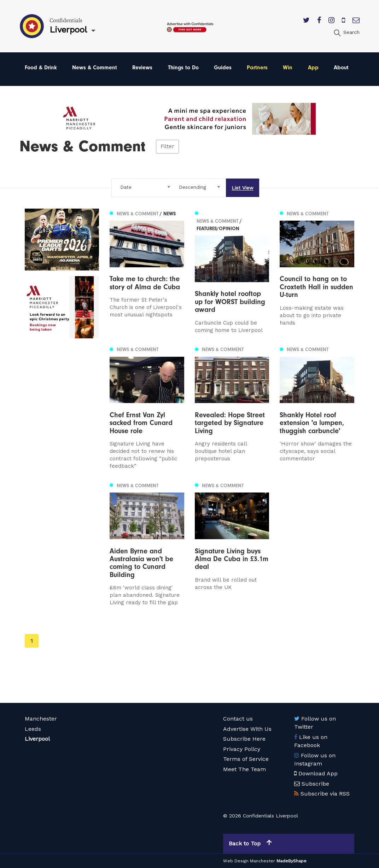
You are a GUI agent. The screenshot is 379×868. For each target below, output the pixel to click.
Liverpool (37, 739)
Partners (257, 68)
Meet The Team (244, 769)
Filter (167, 146)
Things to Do (183, 68)
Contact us (238, 719)
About (341, 68)
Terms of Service (246, 759)
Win (288, 68)
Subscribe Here (244, 739)
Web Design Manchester (249, 861)
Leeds (33, 729)
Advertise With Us (247, 729)
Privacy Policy (242, 749)
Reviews (142, 68)
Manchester (41, 719)
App (313, 68)
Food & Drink (41, 68)
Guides (223, 68)
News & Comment (95, 68)
